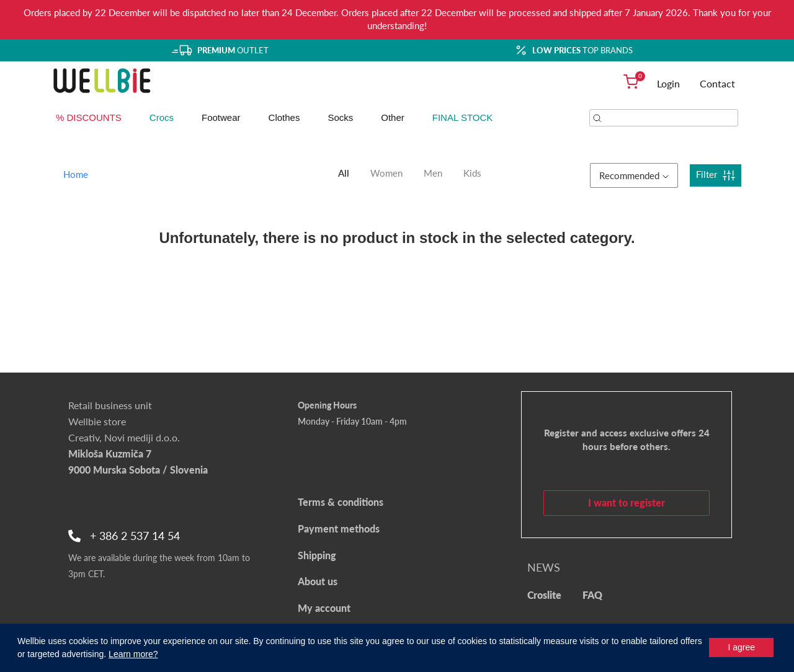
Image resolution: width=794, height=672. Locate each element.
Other (393, 117)
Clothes (284, 117)
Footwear (221, 117)
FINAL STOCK (463, 117)
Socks (340, 117)
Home (76, 174)
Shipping (317, 555)
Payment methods (339, 528)
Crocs (162, 117)
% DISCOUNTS (89, 117)
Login (668, 83)
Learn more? (133, 654)
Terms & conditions (341, 502)
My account (324, 608)
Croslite (544, 595)
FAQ (592, 595)
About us (318, 581)
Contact (717, 83)
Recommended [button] (634, 175)
